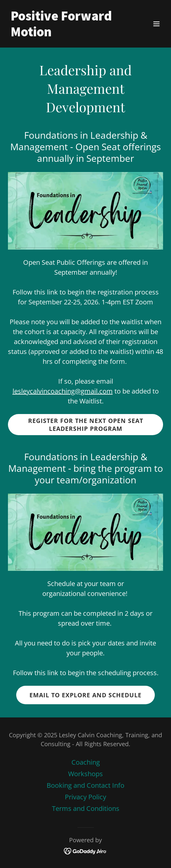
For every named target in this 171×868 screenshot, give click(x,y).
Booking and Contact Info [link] (85, 785)
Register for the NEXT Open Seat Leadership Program (86, 425)
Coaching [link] (86, 762)
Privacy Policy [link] (85, 797)
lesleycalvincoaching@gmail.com (63, 391)
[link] (62, 34)
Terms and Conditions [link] (86, 808)
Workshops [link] (85, 774)
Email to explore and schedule (85, 695)
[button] (156, 24)
